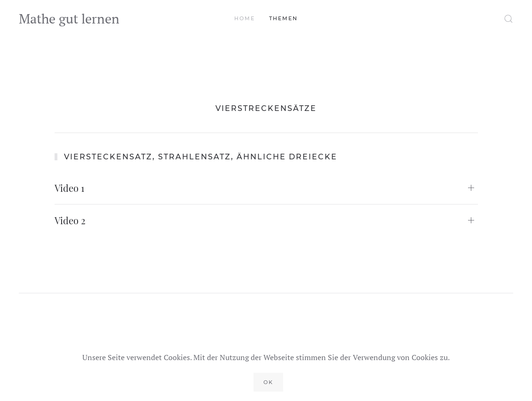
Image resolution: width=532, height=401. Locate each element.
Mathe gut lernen (69, 19)
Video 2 (70, 220)
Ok (268, 382)
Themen (283, 18)
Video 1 (69, 188)
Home (245, 18)
